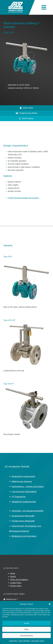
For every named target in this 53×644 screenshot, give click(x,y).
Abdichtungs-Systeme (22, 481)
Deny (26, 630)
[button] (50, 604)
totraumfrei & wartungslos (23, 476)
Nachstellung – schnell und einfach (28, 487)
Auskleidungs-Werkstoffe (23, 516)
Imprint (13, 577)
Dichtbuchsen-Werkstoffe (23, 521)
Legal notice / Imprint (38, 641)
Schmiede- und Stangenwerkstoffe (28, 511)
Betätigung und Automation (24, 536)
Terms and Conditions (19, 580)
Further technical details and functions (23, 198)
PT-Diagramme (19, 497)
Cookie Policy (13, 641)
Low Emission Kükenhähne (24, 492)
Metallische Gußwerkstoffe (24, 502)
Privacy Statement (24, 641)
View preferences (26, 636)
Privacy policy (16, 586)
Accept (26, 623)
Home (13, 573)
